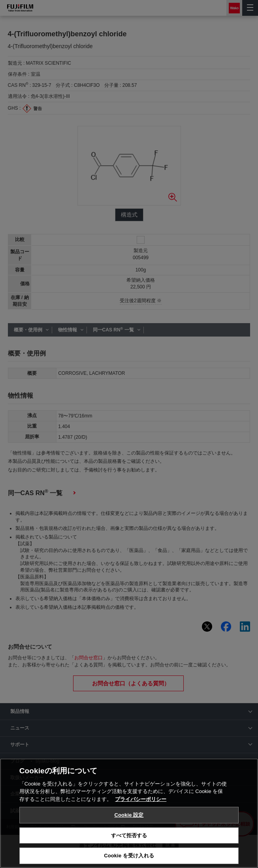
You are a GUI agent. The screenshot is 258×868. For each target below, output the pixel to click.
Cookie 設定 (129, 815)
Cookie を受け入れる (129, 856)
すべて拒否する (129, 835)
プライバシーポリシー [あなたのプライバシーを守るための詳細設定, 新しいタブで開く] (141, 799)
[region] (129, 813)
